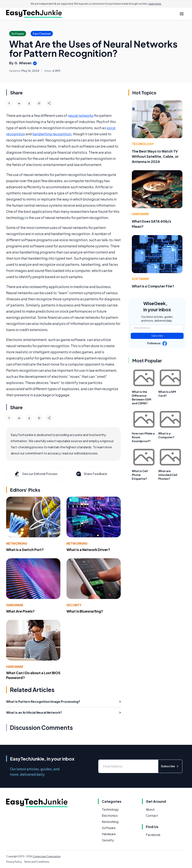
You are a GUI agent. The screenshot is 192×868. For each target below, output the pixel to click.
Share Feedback (91, 474)
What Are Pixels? (20, 611)
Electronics (110, 816)
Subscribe (157, 336)
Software (140, 279)
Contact (152, 816)
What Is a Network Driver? (88, 550)
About (150, 809)
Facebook (153, 835)
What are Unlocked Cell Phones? (168, 475)
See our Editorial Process (36, 474)
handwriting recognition (52, 134)
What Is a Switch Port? (25, 550)
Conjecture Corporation (47, 856)
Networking (17, 543)
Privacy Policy (14, 862)
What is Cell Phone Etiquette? (140, 475)
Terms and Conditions (37, 862)
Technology (143, 144)
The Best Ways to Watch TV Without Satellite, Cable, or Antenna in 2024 (155, 156)
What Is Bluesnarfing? (85, 611)
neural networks (81, 115)
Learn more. (155, 4)
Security (74, 605)
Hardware (15, 605)
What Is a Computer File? (153, 286)
